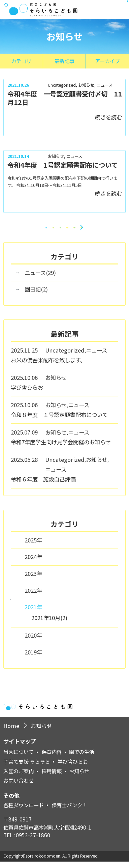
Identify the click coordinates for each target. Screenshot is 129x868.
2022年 (33, 597)
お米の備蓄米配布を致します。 (48, 366)
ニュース (105, 85)
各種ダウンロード (24, 811)
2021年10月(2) (49, 624)
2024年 (33, 563)
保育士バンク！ (69, 811)
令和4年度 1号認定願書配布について (62, 165)
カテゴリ (21, 61)
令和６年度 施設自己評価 (43, 485)
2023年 (33, 580)
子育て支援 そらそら (27, 768)
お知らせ (86, 85)
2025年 (33, 547)
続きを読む (108, 117)
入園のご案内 (19, 777)
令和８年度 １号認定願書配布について (59, 421)
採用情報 (52, 777)
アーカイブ (107, 61)
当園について (19, 758)
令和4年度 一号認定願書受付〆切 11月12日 (65, 98)
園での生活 (82, 758)
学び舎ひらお (27, 394)
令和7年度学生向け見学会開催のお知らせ (61, 448)
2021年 (33, 613)
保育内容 (52, 758)
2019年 (33, 659)
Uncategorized (62, 85)
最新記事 (64, 61)
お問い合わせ (19, 787)
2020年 (33, 642)
